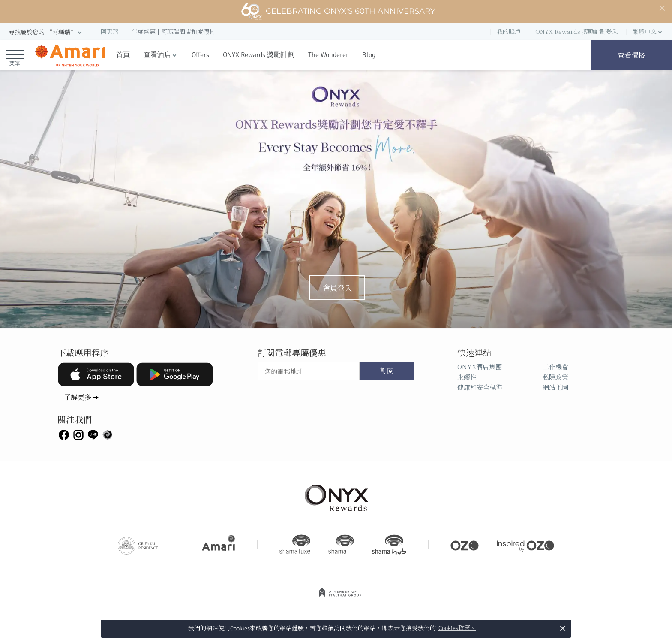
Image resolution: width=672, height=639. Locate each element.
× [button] (562, 628)
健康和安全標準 (480, 387)
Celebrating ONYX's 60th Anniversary (338, 12)
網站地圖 (555, 387)
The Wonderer (328, 55)
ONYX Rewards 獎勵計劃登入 (577, 31)
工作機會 (555, 366)
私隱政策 (555, 377)
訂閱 (387, 371)
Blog (369, 55)
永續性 (467, 377)
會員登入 (337, 287)
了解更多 (78, 397)
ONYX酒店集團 (480, 366)
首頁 (123, 55)
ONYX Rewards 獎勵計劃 (259, 55)
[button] (46, 32)
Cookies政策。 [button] (457, 628)
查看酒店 (157, 55)
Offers (200, 55)
